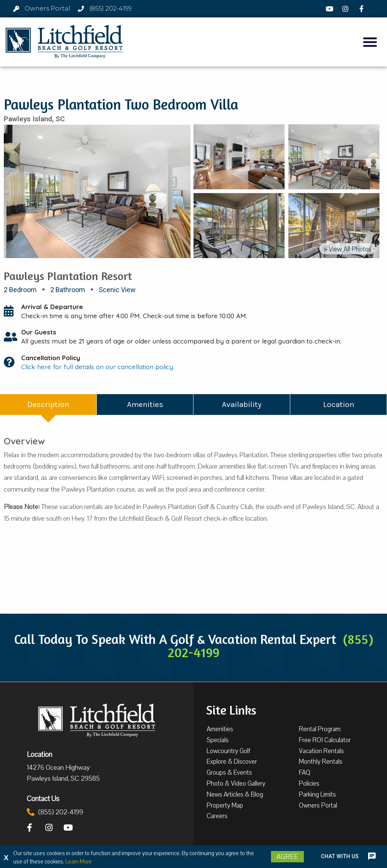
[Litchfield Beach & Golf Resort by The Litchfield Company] (64, 42)
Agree (287, 857)
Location (39, 754)
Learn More (79, 862)
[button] (370, 42)
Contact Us (43, 798)
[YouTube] (330, 9)
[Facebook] (362, 9)
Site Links (231, 709)
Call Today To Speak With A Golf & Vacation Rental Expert (194, 646)
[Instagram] (347, 9)
